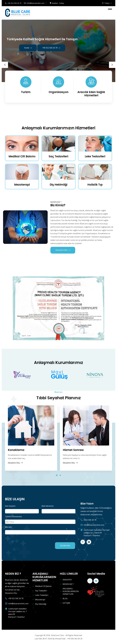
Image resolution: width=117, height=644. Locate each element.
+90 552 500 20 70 (14, 3)
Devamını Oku (63, 250)
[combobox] (8, 522)
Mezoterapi (22, 185)
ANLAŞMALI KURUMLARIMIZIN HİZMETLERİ (71, 591)
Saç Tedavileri (58, 156)
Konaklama (16, 450)
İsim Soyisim (10, 506)
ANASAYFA (67, 580)
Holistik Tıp (95, 185)
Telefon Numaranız (13, 517)
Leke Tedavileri (95, 156)
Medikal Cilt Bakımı (22, 156)
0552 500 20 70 (90, 520)
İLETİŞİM (66, 603)
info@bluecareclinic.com (36, 3)
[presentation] (5, 65)
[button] (57, 475)
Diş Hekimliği (58, 185)
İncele (28, 48)
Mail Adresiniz (48, 506)
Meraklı (8, 527)
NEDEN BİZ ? (68, 584)
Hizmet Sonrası (73, 450)
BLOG (65, 598)
